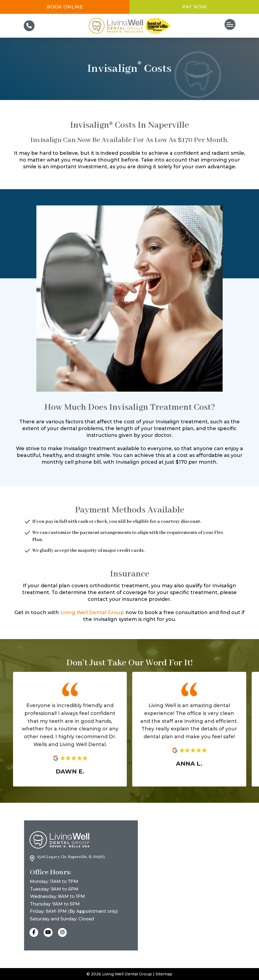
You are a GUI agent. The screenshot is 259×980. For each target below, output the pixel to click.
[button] (230, 24)
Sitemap (164, 974)
